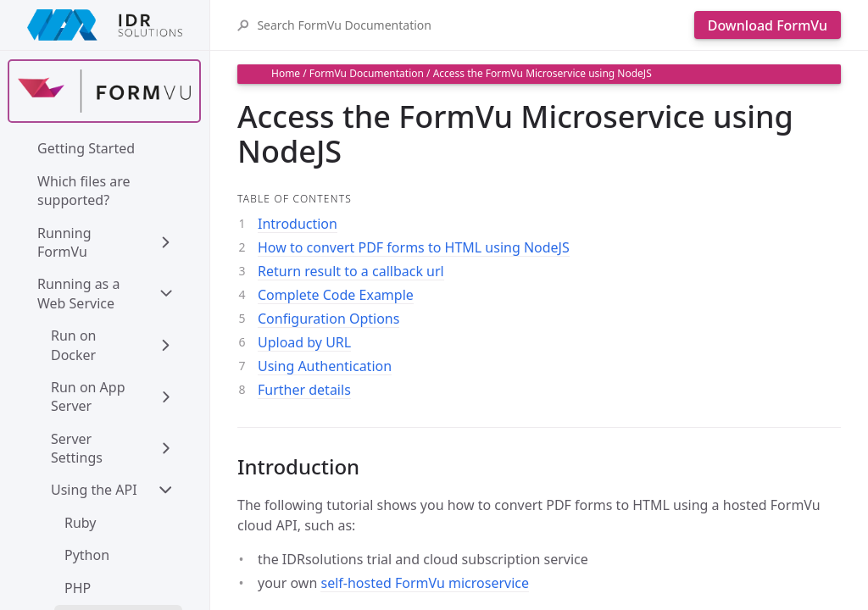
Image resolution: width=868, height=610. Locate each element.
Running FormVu (66, 242)
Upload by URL (304, 342)
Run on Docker (75, 345)
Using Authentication (325, 366)
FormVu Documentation (367, 73)
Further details (304, 390)
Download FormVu (768, 25)
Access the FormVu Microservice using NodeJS (542, 73)
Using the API (94, 490)
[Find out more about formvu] (104, 91)
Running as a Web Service (81, 293)
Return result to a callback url (351, 271)
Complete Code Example (336, 295)
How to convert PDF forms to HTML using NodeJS (414, 247)
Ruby (81, 523)
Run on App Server (90, 396)
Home (286, 73)
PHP (78, 588)
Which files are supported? (86, 191)
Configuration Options (328, 319)
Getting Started (86, 148)
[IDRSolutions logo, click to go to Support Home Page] (105, 25)
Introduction (298, 224)
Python (87, 555)
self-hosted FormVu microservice (425, 583)
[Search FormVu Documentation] (471, 25)
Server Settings (77, 448)
